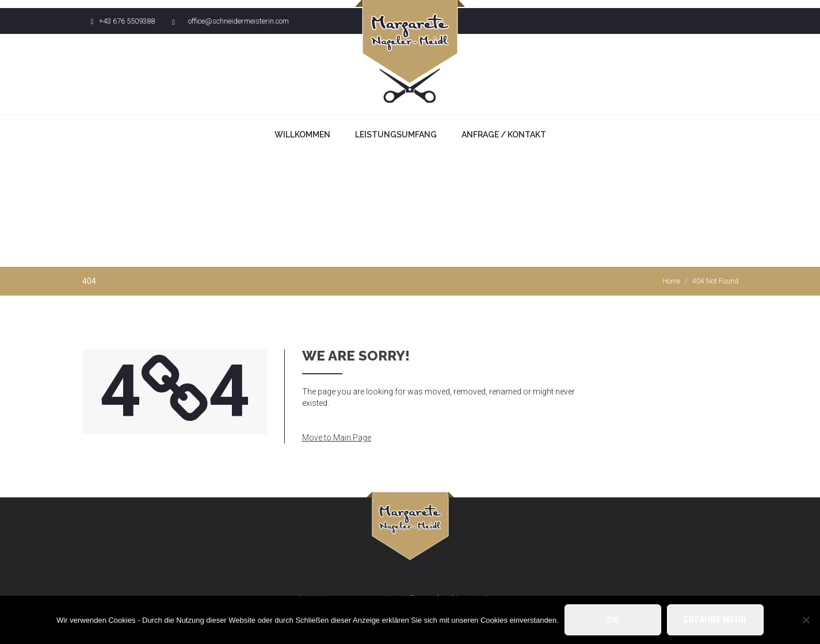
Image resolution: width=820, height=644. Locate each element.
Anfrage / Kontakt (504, 135)
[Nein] (806, 620)
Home (671, 281)
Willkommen (302, 135)
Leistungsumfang (396, 135)
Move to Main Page (337, 438)
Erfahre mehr (715, 620)
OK (613, 620)
